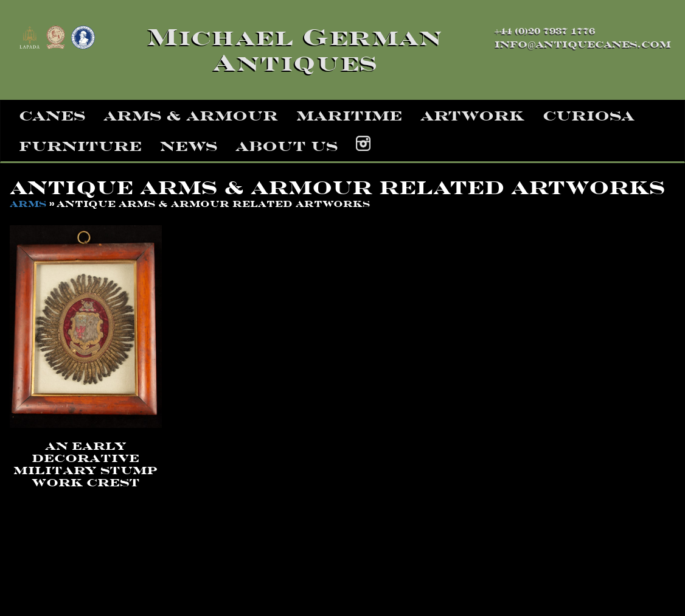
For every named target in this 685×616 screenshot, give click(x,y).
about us (287, 146)
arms (28, 204)
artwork (472, 116)
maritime (349, 116)
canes (52, 116)
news (189, 146)
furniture (80, 146)
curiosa (589, 116)
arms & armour (191, 116)
